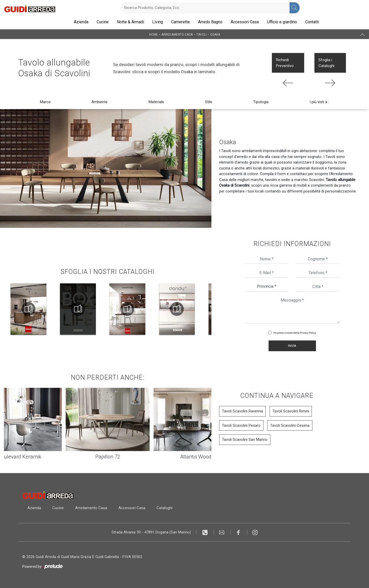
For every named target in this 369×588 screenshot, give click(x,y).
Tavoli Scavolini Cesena (290, 425)
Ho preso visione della (295, 333)
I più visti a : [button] (319, 102)
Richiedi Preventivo (285, 63)
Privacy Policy (308, 333)
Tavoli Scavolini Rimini (291, 411)
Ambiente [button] (100, 102)
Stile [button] (209, 102)
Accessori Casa (245, 22)
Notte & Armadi (130, 22)
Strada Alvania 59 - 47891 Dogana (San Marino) (151, 532)
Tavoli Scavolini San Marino (245, 440)
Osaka (215, 34)
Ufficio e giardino (282, 22)
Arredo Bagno (210, 22)
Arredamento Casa (177, 34)
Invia (292, 346)
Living (158, 22)
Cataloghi (165, 508)
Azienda (81, 22)
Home (153, 34)
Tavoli (201, 34)
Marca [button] (45, 102)
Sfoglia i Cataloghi (326, 63)
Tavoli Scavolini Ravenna (242, 411)
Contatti (312, 22)
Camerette (181, 22)
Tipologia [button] (261, 102)
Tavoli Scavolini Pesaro (241, 425)
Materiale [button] (156, 102)
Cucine (103, 22)
